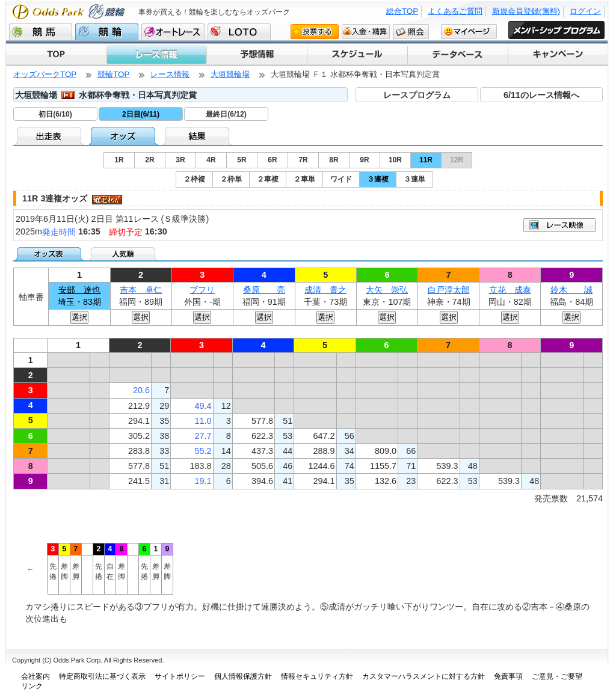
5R (242, 160)
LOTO (239, 32)
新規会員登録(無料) (526, 11)
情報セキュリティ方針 (317, 676)
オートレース (173, 32)
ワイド (341, 179)
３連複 (378, 179)
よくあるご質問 (455, 11)
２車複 (268, 179)
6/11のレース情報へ (541, 95)
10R (395, 160)
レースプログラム (417, 95)
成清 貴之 (325, 290)
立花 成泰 (510, 290)
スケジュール (356, 55)
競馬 (41, 32)
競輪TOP (113, 74)
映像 (559, 225)
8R (334, 160)
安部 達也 (79, 290)
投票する (315, 31)
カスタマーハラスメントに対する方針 (423, 676)
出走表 (50, 136)
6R (272, 160)
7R (303, 160)
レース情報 (156, 55)
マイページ (469, 31)
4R (211, 160)
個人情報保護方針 (243, 676)
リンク (32, 686)
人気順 (124, 254)
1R (119, 160)
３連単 (414, 179)
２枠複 (194, 179)
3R (180, 160)
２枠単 (231, 179)
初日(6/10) (55, 114)
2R (149, 160)
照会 (411, 31)
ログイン (585, 11)
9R (364, 160)
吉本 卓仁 (141, 290)
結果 (198, 136)
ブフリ (202, 290)
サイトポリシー (180, 676)
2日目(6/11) (141, 114)
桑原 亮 (264, 290)
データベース (457, 55)
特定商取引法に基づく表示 (102, 676)
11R (426, 160)
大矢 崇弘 (387, 290)
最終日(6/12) (226, 114)
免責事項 (508, 676)
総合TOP (402, 11)
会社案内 (35, 676)
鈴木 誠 (571, 290)
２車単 (304, 179)
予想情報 (256, 55)
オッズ (124, 136)
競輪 (107, 32)
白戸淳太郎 (449, 290)
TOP (56, 55)
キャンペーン (557, 55)
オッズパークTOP (45, 74)
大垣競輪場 (230, 74)
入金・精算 (366, 31)
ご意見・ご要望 (557, 676)
